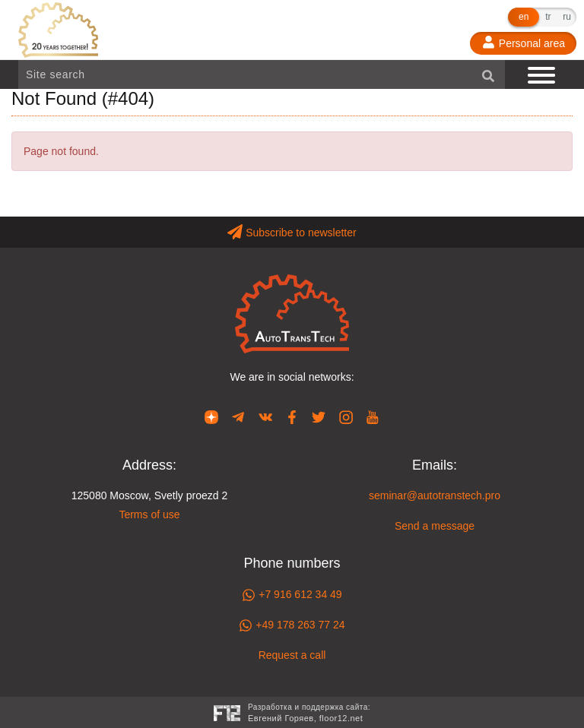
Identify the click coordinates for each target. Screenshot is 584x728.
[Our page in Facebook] (292, 416)
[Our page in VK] (265, 416)
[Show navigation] (543, 74)
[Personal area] (523, 43)
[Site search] (262, 74)
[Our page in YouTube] (373, 416)
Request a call (292, 655)
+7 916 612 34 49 (292, 595)
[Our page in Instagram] (346, 416)
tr (548, 17)
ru (567, 17)
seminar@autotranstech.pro (435, 495)
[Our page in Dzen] (211, 416)
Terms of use (149, 514)
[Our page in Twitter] (319, 416)
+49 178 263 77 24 (292, 625)
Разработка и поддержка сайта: (309, 714)
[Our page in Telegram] (238, 416)
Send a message (435, 526)
